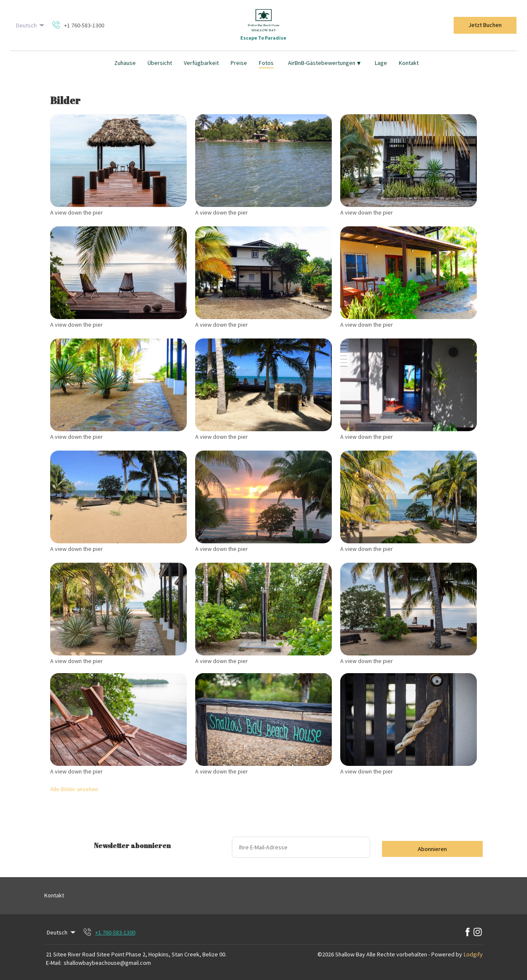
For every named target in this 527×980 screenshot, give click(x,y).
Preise (239, 63)
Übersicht (160, 63)
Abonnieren (432, 849)
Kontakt (409, 63)
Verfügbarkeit (201, 63)
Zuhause (125, 63)
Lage (381, 63)
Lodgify (473, 954)
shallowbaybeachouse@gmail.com (107, 963)
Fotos (266, 63)
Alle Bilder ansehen (74, 789)
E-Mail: (54, 963)
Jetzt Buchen (485, 25)
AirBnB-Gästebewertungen (324, 63)
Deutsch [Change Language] (31, 25)
